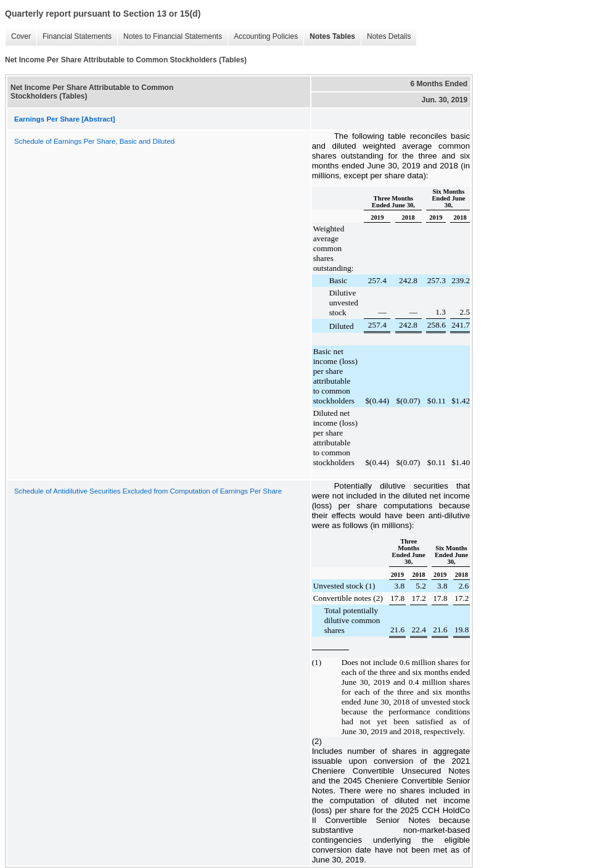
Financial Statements (77, 36)
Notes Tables (332, 36)
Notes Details (389, 36)
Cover (21, 36)
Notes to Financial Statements (173, 36)
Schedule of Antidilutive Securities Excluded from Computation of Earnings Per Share (148, 491)
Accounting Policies (266, 36)
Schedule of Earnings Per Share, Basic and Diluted (94, 141)
